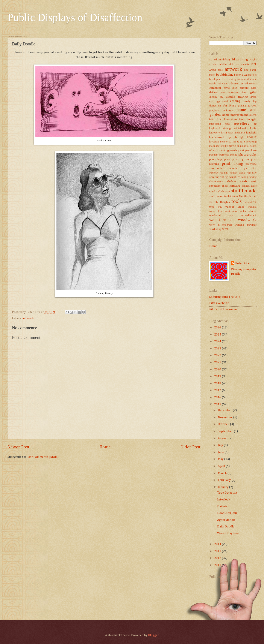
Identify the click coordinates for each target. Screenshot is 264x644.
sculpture (234, 177)
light (242, 137)
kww (230, 133)
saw (254, 173)
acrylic (253, 60)
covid (227, 88)
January (223, 487)
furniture (230, 106)
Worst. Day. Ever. (229, 533)
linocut (252, 137)
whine (243, 211)
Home (105, 447)
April (222, 466)
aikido (223, 64)
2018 (218, 383)
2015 (218, 404)
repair (245, 168)
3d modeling (222, 60)
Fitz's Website (219, 303)
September (226, 431)
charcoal (252, 79)
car (224, 79)
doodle (230, 97)
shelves (232, 182)
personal (224, 155)
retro (254, 168)
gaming (242, 106)
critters (244, 88)
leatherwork (217, 137)
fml (220, 106)
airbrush (234, 64)
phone (234, 155)
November (225, 417)
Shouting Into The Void (225, 297)
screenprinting (218, 177)
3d (211, 60)
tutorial (248, 202)
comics (253, 84)
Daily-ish (223, 506)
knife (253, 128)
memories (226, 142)
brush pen (215, 79)
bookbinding (225, 75)
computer (215, 88)
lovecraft (214, 142)
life (236, 137)
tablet (228, 196)
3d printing (240, 60)
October (224, 424)
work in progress (221, 225)
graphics (214, 110)
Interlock (224, 500)
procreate (251, 164)
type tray (216, 207)
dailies (213, 92)
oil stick (214, 151)
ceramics (242, 79)
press (246, 159)
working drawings (246, 225)
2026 (218, 328)
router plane (237, 173)
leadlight (251, 133)
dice (243, 92)
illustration (230, 119)
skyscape (215, 186)
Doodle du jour (227, 513)
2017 (218, 390)
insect (242, 120)
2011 (218, 565)
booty (238, 75)
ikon (219, 120)
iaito (212, 119)
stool (212, 192)
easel (225, 101)
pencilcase (251, 151)
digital (252, 92)
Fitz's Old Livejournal (224, 309)
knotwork (215, 133)
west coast (231, 211)
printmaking (232, 164)
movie (232, 146)
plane (227, 159)
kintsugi (227, 129)
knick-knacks (241, 129)
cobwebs (222, 84)
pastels (233, 151)
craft (235, 88)
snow (225, 186)
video (241, 207)
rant (212, 168)
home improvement (235, 115)
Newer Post (19, 447)
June (221, 452)
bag (246, 70)
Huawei (253, 115)
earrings (215, 101)
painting (224, 151)
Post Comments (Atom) (42, 457)
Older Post (191, 447)
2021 (218, 362)
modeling (251, 142)
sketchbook (248, 181)
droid (253, 97)
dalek (222, 93)
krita (224, 133)
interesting (215, 124)
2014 (218, 544)
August (223, 438)
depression (233, 93)
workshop (215, 229)
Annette (245, 64)
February (225, 480)
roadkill (224, 173)
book (212, 75)
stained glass (249, 186)
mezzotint (239, 142)
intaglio (252, 119)
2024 (218, 341)
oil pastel (251, 146)
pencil (241, 151)
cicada (213, 84)
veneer (230, 207)
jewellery (242, 124)
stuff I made (244, 191)
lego (229, 137)
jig (255, 124)
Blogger (153, 635)
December (225, 410)
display (213, 97)
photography (247, 155)
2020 (218, 370)
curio (254, 88)
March (223, 473)
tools (237, 201)
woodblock (249, 216)
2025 (218, 335)
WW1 (225, 229)
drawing (243, 97)
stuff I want (216, 196)
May (221, 459)
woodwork (247, 220)
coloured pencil (238, 84)
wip (231, 216)
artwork (28, 318)
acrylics (213, 64)
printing (214, 164)
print (254, 159)
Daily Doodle (226, 527)
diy (222, 97)
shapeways (216, 182)
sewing (253, 177)
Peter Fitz (242, 264)
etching (235, 101)
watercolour (216, 211)
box (244, 75)
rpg (249, 173)
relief (220, 168)
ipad (227, 124)
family (247, 101)
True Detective (227, 493)
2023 (218, 349)
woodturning (220, 220)
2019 (218, 376)
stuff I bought (223, 192)
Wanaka (252, 207)
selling (244, 177)
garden (252, 106)
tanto (235, 196)
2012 (218, 558)
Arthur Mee (216, 70)
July (221, 445)
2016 (218, 397)
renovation (232, 168)
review (214, 173)
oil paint (241, 146)
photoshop (216, 159)
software (235, 186)
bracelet (252, 75)
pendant (214, 155)
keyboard (215, 129)
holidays (228, 110)
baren (253, 70)
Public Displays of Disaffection (75, 17)
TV (255, 202)
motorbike (222, 146)
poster (236, 159)
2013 (218, 551)
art (254, 64)
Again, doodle (226, 520)
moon (212, 146)
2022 (218, 355)
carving (231, 79)
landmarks (240, 133)
